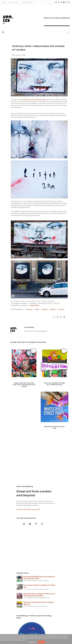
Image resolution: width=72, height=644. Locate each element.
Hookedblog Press (28, 2)
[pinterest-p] (59, 2)
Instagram (45, 309)
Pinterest (61, 309)
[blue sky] (48, 524)
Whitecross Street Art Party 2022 (54, 427)
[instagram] (61, 2)
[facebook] (66, 2)
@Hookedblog (34, 305)
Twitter (37, 309)
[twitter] (56, 2)
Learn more (32, 642)
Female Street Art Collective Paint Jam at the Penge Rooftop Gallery (24, 385)
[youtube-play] (64, 2)
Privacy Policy (14, 2)
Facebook (29, 309)
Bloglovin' (53, 309)
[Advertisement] (36, 466)
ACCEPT (41, 642)
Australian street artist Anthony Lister (33, 99)
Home (4, 2)
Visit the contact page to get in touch (28, 509)
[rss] (69, 2)
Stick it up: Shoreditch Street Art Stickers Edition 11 (54, 384)
